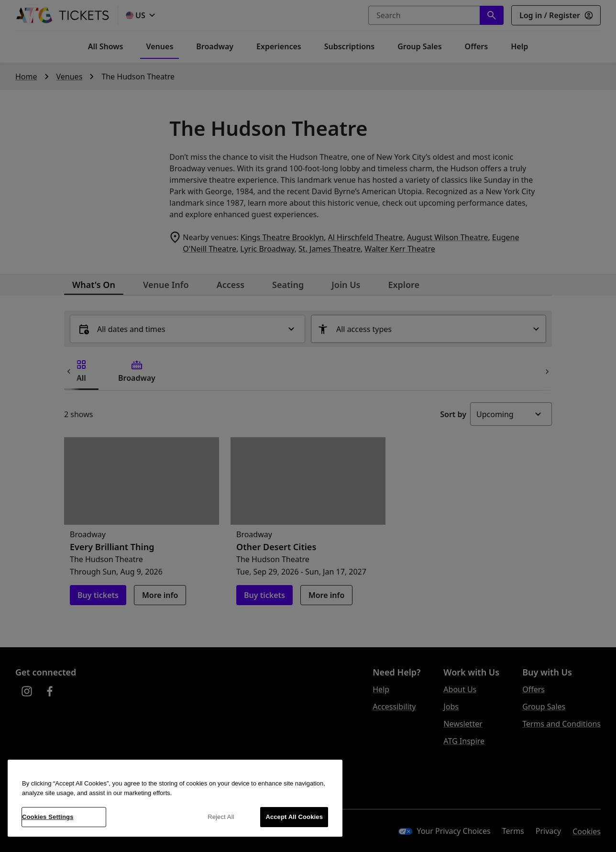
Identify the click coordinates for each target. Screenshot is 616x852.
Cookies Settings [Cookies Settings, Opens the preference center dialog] (48, 817)
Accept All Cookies (294, 817)
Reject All (221, 817)
